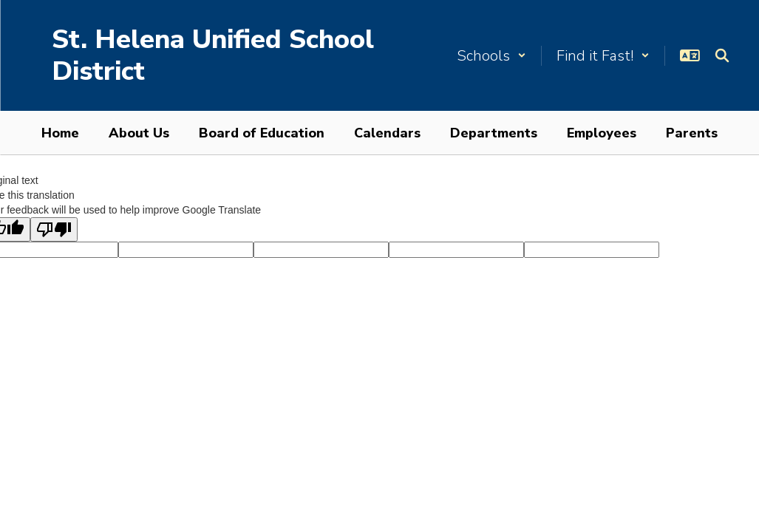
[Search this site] (722, 55)
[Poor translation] (54, 229)
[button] (491, 56)
